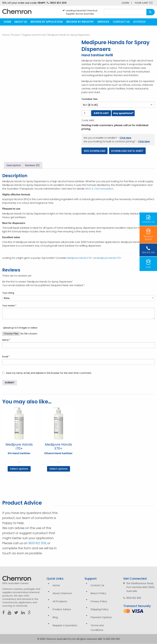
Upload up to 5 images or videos (20, 328)
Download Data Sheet (129, 151)
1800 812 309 (57, 3)
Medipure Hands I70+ (109, 258)
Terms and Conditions (97, 628)
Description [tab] (14, 165)
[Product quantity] (86, 113)
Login (125, 3)
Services (103, 22)
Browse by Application (47, 22)
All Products (60, 601)
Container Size (89, 99)
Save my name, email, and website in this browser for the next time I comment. (49, 373)
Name (6, 340)
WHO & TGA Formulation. (100, 189)
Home (8, 22)
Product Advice (62, 610)
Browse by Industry (80, 22)
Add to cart (101, 113)
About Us (21, 22)
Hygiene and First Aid (34, 35)
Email (6, 357)
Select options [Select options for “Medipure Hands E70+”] (59, 469)
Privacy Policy (99, 601)
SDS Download (95, 151)
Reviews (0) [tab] (32, 165)
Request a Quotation (65, 625)
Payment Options (101, 617)
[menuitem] (8, 22)
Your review (9, 305)
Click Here (125, 138)
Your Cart (144, 3)
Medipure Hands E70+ (80, 258)
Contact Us (121, 22)
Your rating (8, 293)
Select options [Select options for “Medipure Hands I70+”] (19, 469)
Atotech (139, 22)
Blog (55, 617)
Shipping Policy (99, 610)
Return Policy (98, 593)
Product (16, 35)
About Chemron (62, 593)
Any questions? (123, 113)
